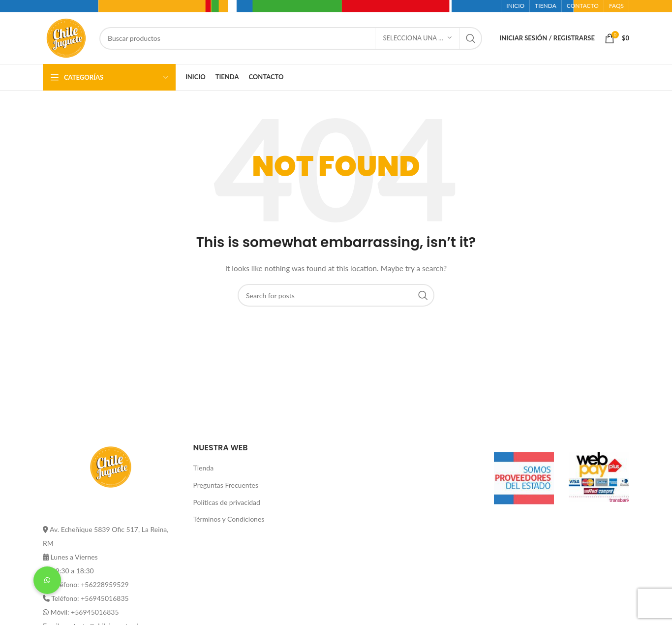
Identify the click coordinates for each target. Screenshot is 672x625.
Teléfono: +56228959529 (90, 584)
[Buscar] (291, 38)
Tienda (204, 468)
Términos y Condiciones (229, 519)
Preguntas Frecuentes (226, 485)
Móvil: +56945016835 (85, 612)
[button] (47, 580)
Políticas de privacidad (227, 502)
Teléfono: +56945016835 (90, 598)
